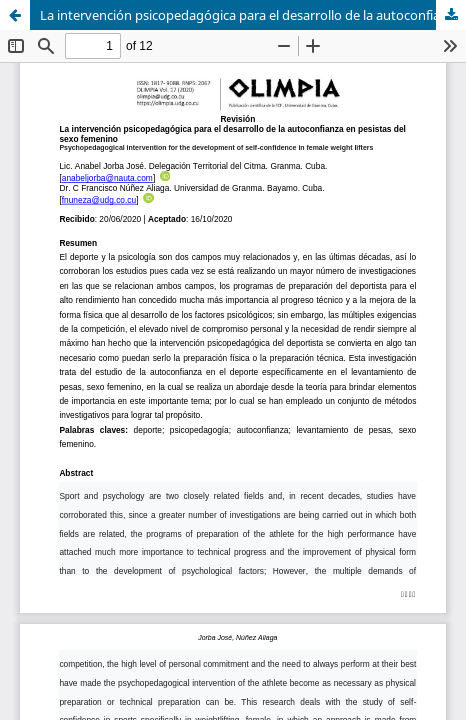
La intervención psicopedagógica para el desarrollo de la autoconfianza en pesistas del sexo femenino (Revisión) (253, 15)
